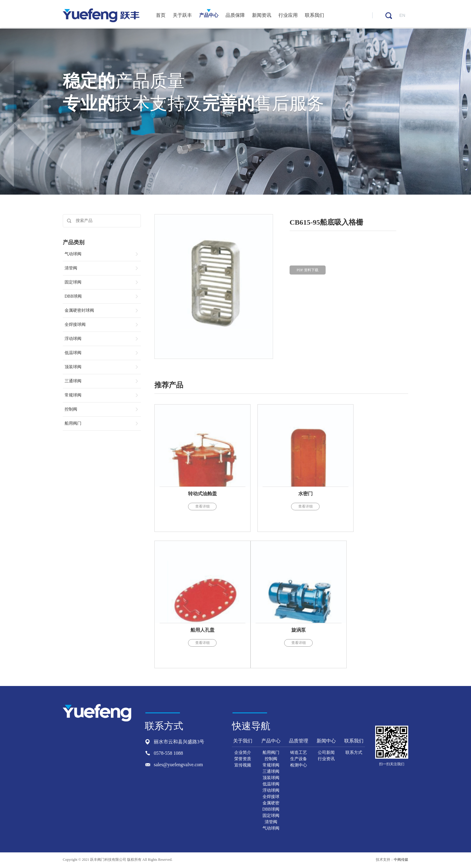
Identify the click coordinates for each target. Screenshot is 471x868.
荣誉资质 (243, 759)
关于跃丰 (182, 16)
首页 (161, 16)
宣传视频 (243, 766)
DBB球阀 (271, 810)
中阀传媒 (401, 860)
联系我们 (315, 16)
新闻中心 (326, 741)
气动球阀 (271, 829)
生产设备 (299, 759)
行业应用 (288, 16)
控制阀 (271, 759)
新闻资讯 (262, 16)
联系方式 (354, 753)
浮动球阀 (271, 791)
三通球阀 (271, 772)
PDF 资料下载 (307, 272)
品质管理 (299, 741)
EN (402, 16)
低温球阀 (271, 785)
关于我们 (243, 741)
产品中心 (209, 16)
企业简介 (243, 753)
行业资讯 (326, 759)
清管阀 (271, 822)
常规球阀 (271, 766)
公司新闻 (326, 753)
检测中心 (299, 766)
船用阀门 (271, 753)
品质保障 (235, 16)
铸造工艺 (299, 753)
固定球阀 (271, 816)
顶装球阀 (271, 778)
